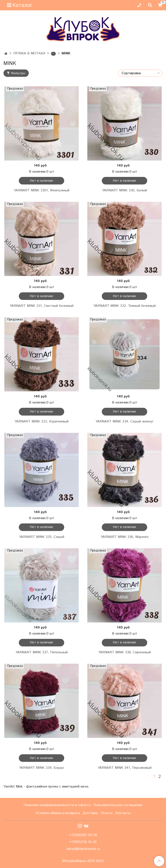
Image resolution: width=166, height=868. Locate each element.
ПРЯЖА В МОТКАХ (29, 53)
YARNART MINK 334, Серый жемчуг (124, 421)
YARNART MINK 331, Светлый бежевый (42, 306)
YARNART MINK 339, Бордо (41, 768)
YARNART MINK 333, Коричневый (41, 421)
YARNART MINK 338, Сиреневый (125, 652)
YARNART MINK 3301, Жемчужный (42, 190)
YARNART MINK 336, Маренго (125, 537)
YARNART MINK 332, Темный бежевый (124, 306)
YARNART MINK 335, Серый (42, 537)
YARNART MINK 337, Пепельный (42, 652)
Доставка (90, 813)
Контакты (123, 813)
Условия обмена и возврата (58, 813)
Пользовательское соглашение (118, 805)
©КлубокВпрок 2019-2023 (83, 861)
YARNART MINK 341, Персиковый (125, 768)
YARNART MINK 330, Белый (124, 190)
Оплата (107, 813)
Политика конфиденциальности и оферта (57, 805)
